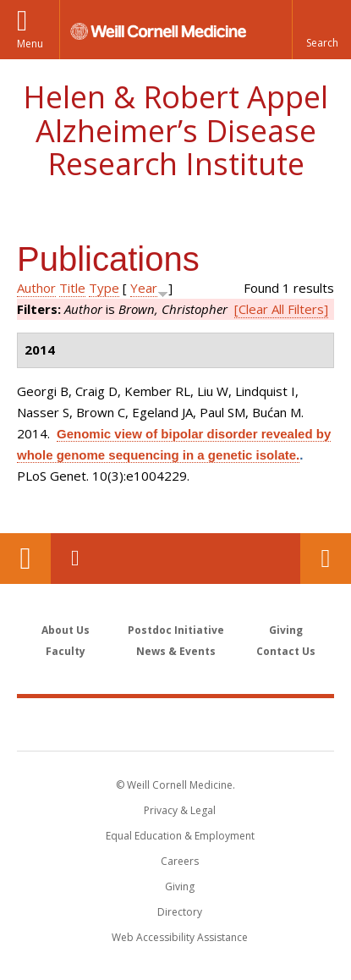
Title (72, 288)
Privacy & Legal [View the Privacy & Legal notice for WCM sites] (180, 810)
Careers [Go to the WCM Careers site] (180, 861)
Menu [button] (30, 44)
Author (36, 288)
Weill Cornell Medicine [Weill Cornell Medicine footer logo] (176, 724)
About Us (66, 630)
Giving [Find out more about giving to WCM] (180, 886)
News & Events (176, 651)
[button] (321, 30)
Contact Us (326, 559)
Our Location (25, 559)
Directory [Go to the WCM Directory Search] (180, 912)
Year (144, 288)
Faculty (66, 651)
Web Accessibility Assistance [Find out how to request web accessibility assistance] (180, 937)
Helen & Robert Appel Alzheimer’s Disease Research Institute (175, 130)
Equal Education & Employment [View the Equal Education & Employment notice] (180, 836)
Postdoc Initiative (176, 630)
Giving (286, 630)
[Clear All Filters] (281, 309)
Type (104, 288)
